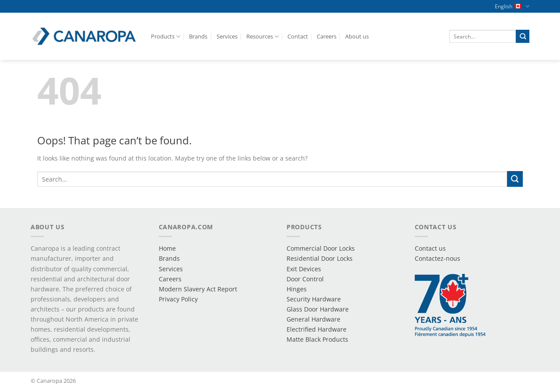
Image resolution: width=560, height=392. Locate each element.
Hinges (297, 289)
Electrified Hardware (317, 329)
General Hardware (313, 319)
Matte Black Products (317, 339)
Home (167, 248)
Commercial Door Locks (321, 248)
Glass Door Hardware (318, 309)
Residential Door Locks (320, 258)
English (512, 6)
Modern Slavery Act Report (198, 289)
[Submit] (523, 36)
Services (227, 36)
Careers (327, 36)
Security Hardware (314, 299)
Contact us (430, 248)
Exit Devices (304, 269)
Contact (298, 36)
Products (166, 37)
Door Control (305, 279)
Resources (262, 37)
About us (357, 36)
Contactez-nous (437, 258)
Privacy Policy (178, 299)
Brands (198, 36)
